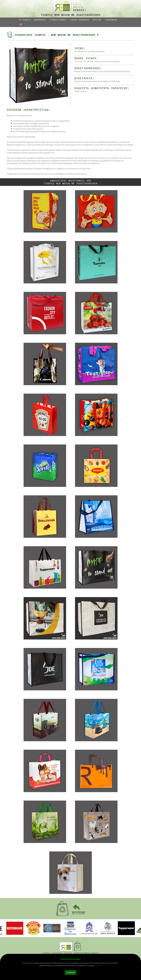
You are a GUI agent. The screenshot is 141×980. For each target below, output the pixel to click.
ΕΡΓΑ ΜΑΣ (97, 20)
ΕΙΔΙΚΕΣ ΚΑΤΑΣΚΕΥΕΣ (80, 20)
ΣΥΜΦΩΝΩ (71, 973)
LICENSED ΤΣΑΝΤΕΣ (58, 20)
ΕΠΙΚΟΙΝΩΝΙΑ (111, 20)
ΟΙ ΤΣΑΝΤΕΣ (25, 20)
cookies (98, 965)
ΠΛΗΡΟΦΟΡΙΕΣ (40, 20)
